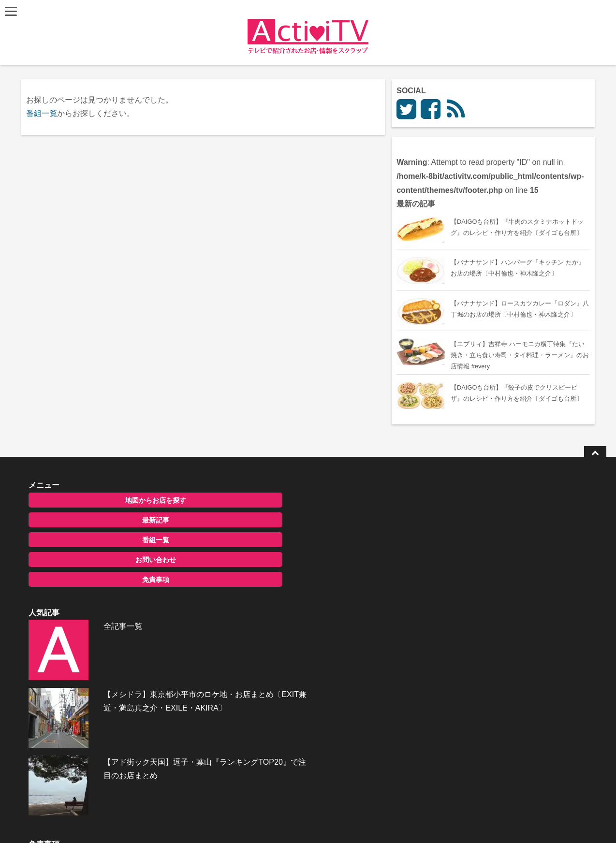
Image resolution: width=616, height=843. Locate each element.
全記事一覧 (288, 549)
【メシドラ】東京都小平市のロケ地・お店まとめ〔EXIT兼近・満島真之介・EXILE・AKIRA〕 (327, 607)
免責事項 (106, 630)
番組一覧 (43, 113)
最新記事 (106, 570)
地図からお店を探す (106, 551)
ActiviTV (286, 821)
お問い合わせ (106, 610)
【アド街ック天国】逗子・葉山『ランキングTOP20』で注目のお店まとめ (330, 657)
